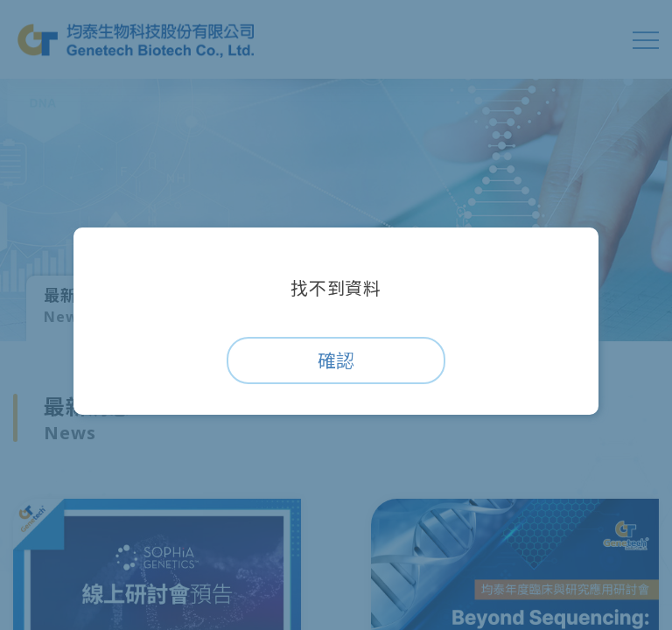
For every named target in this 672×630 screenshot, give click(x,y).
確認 (336, 360)
